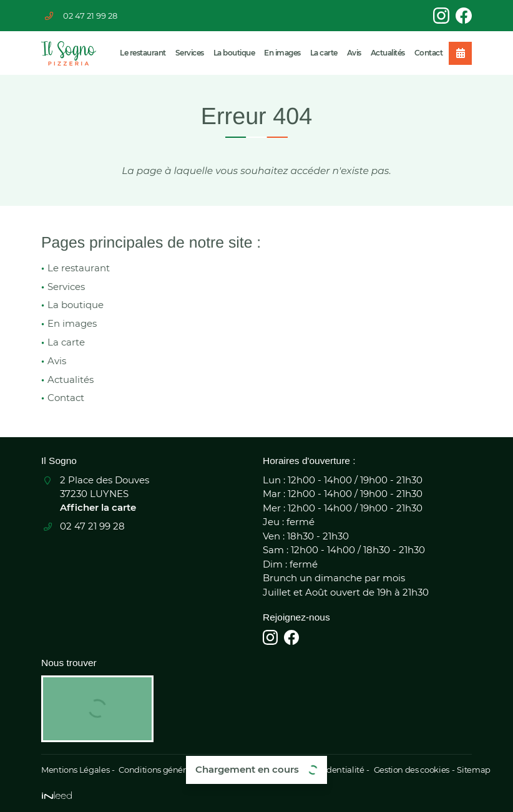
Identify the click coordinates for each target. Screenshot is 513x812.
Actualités (388, 53)
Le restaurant (143, 53)
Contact (429, 53)
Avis (354, 53)
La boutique (234, 53)
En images (282, 53)
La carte (324, 53)
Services (190, 53)
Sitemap (465, 770)
